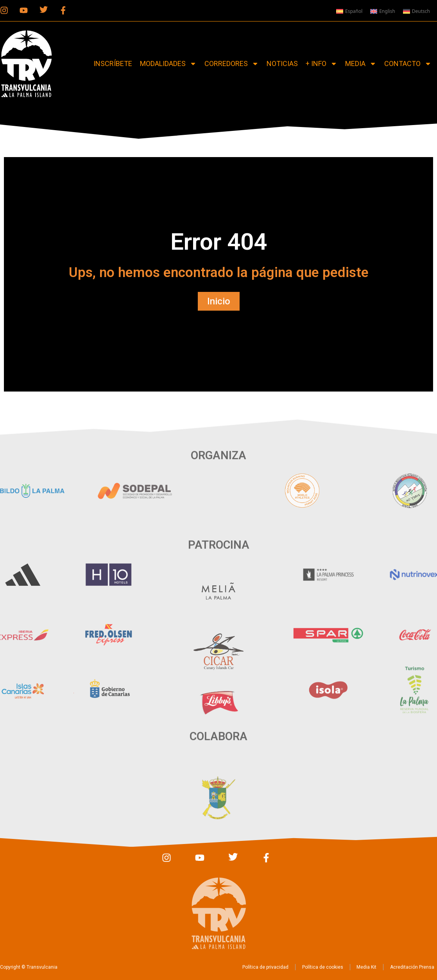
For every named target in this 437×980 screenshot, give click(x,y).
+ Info (321, 64)
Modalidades (168, 64)
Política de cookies (313, 967)
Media (361, 64)
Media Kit (359, 967)
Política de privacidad (253, 967)
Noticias (282, 63)
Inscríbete (113, 63)
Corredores (232, 64)
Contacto (408, 64)
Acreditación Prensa (407, 967)
